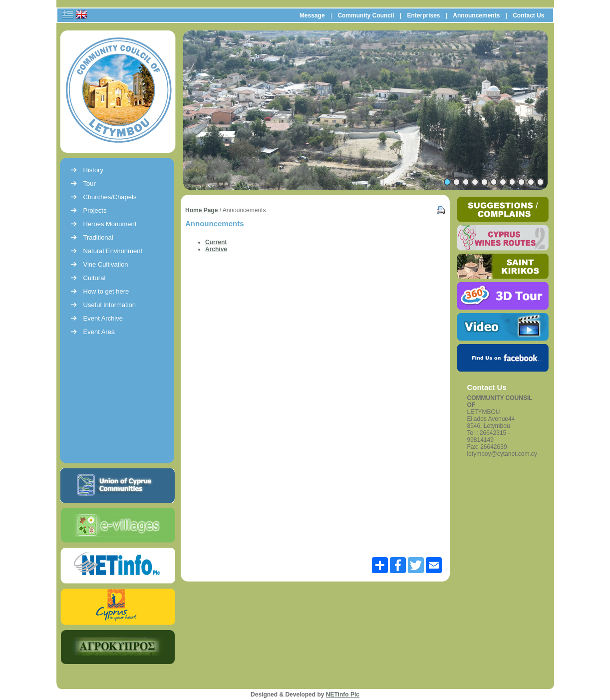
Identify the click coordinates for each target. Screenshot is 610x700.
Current (216, 242)
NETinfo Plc (343, 695)
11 (540, 182)
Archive (216, 249)
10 (531, 182)
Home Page (201, 210)
